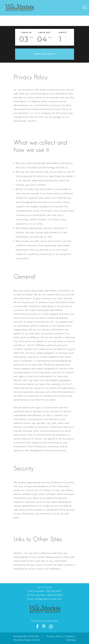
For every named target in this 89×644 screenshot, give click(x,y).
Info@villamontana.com (48, 599)
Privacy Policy (55, 636)
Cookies (69, 636)
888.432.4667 (55, 595)
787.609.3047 (54, 591)
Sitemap (71, 640)
